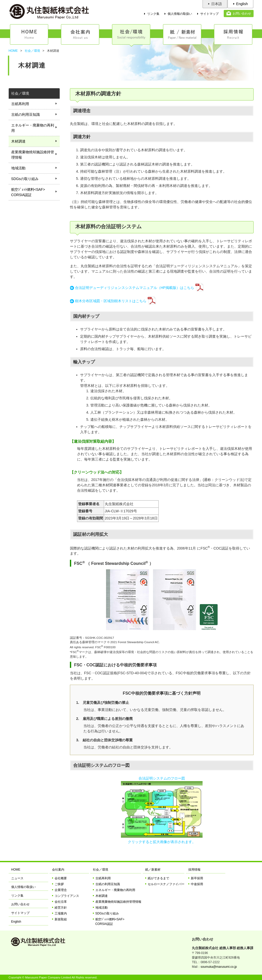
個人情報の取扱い (180, 14)
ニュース (17, 878)
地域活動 (18, 168)
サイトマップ (209, 14)
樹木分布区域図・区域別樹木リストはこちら (111, 301)
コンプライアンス (67, 896)
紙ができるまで (158, 878)
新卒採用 (197, 878)
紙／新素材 (153, 870)
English (242, 4)
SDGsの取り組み (25, 179)
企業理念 (61, 890)
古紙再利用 (20, 104)
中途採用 (197, 884)
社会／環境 (32, 51)
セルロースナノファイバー (166, 884)
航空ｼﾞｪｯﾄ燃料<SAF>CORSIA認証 (28, 192)
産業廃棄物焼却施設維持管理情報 (33, 155)
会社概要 (61, 878)
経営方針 (61, 908)
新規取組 (61, 919)
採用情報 (194, 870)
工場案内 (61, 913)
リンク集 (153, 14)
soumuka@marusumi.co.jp (219, 967)
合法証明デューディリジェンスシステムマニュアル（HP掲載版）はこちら (135, 288)
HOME (13, 51)
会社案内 (58, 870)
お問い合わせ (242, 14)
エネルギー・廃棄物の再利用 (33, 128)
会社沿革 (61, 902)
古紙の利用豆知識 (26, 114)
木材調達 (18, 141)
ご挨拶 (59, 884)
